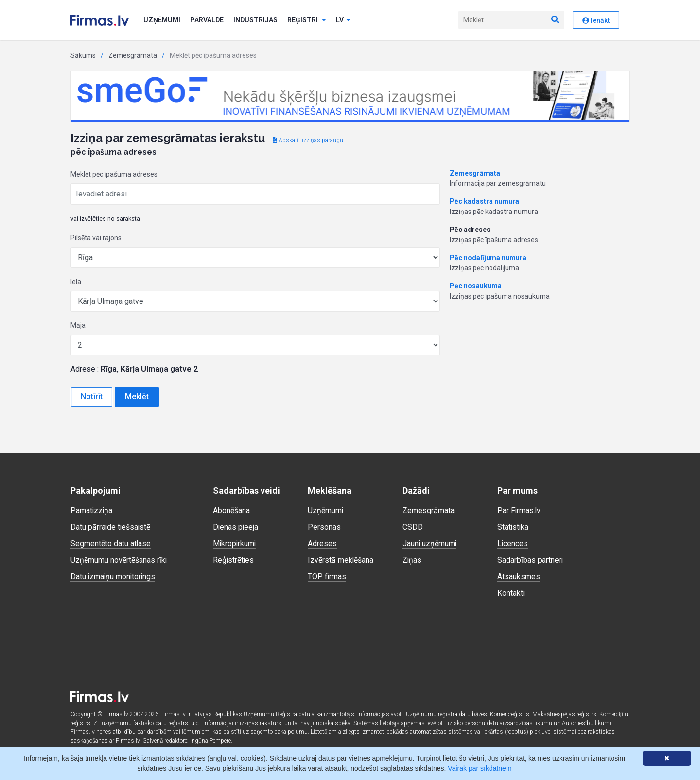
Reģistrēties (234, 560)
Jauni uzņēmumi (430, 543)
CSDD (413, 527)
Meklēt (137, 397)
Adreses (322, 543)
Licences (513, 543)
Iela (76, 282)
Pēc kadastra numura (484, 201)
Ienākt (596, 20)
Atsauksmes (519, 576)
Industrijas (255, 20)
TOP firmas (327, 576)
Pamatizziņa (92, 510)
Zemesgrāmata (133, 55)
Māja (78, 325)
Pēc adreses (470, 230)
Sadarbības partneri (530, 560)
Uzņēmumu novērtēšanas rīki (119, 560)
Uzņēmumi (162, 20)
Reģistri (307, 20)
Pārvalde (207, 20)
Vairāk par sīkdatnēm (480, 768)
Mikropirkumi (235, 543)
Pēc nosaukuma (476, 286)
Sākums (83, 55)
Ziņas (412, 560)
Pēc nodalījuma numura (488, 258)
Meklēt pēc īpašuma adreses (114, 174)
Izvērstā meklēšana (341, 560)
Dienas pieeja (236, 527)
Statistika (513, 527)
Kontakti (511, 593)
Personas (324, 527)
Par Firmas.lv (519, 510)
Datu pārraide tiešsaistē (111, 527)
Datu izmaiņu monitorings (114, 576)
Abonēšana (231, 510)
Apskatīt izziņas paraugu (308, 140)
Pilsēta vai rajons (96, 238)
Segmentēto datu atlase (111, 543)
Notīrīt (92, 397)
